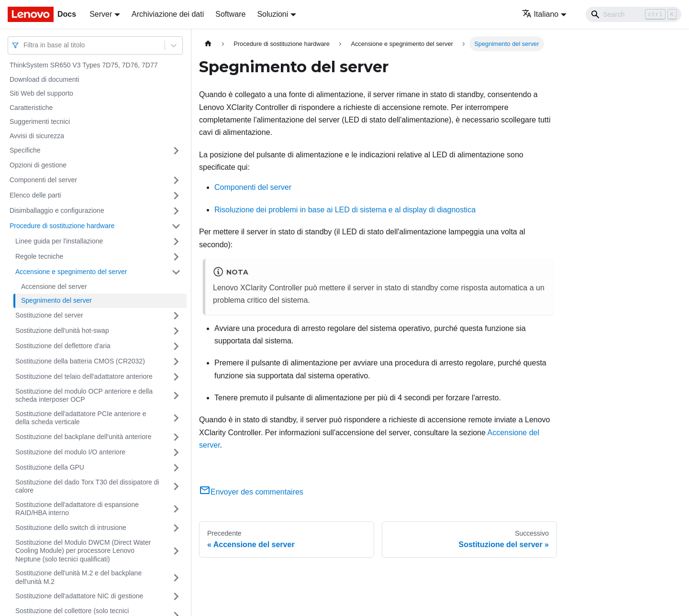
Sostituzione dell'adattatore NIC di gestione (79, 596)
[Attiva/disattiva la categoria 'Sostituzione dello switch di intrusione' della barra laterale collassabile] (176, 528)
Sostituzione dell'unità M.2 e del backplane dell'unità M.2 (78, 577)
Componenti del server (43, 180)
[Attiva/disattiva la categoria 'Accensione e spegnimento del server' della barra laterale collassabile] (176, 272)
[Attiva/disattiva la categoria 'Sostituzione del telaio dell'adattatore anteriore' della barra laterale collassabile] (176, 377)
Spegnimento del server (56, 300)
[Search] (633, 14)
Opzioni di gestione (38, 165)
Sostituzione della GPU (50, 467)
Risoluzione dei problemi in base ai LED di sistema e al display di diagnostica (345, 210)
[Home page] (208, 44)
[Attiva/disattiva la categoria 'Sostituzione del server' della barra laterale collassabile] (176, 316)
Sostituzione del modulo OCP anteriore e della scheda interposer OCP (84, 396)
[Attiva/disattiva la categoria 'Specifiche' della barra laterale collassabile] (176, 151)
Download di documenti (44, 79)
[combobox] (24, 45)
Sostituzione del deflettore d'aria (63, 346)
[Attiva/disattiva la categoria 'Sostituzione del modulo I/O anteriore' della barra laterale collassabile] (176, 452)
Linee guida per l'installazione (59, 241)
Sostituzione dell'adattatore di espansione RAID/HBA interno (77, 509)
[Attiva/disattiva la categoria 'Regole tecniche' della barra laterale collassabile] (176, 257)
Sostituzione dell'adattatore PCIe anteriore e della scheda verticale (81, 418)
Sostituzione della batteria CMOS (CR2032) (80, 361)
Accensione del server (54, 286)
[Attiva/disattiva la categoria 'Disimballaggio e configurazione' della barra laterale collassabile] (176, 211)
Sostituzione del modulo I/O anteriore (70, 452)
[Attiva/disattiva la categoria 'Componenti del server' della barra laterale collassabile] (176, 180)
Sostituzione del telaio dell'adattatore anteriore (84, 376)
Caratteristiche (31, 108)
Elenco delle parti (35, 195)
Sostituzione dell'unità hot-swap (62, 330)
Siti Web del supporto (41, 93)
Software (230, 14)
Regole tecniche (39, 256)
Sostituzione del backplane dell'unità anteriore (83, 437)
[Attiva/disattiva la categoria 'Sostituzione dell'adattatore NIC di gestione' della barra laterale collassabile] (176, 596)
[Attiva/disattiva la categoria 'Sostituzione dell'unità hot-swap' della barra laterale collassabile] (176, 331)
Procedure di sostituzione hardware (62, 226)
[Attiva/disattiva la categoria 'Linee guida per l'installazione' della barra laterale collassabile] (176, 242)
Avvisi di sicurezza (37, 136)
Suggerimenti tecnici (40, 121)
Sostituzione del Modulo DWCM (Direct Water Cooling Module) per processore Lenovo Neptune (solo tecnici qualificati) (83, 551)
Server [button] (101, 14)
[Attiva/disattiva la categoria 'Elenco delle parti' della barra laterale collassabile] (176, 196)
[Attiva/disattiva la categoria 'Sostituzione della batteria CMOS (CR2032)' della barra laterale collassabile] (176, 362)
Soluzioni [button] (272, 14)
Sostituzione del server (49, 315)
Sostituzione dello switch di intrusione (71, 528)
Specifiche (25, 150)
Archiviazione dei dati (168, 14)
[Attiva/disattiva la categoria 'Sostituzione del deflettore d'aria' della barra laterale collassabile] (176, 346)
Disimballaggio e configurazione (57, 210)
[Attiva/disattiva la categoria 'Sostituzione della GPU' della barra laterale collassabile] (176, 468)
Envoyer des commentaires (251, 492)
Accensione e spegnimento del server (71, 272)
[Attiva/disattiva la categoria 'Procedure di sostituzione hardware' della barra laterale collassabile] (176, 226)
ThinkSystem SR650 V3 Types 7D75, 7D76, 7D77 (83, 65)
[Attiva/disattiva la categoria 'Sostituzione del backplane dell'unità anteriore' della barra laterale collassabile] (176, 437)
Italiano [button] (540, 14)
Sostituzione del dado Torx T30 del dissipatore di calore (87, 486)
